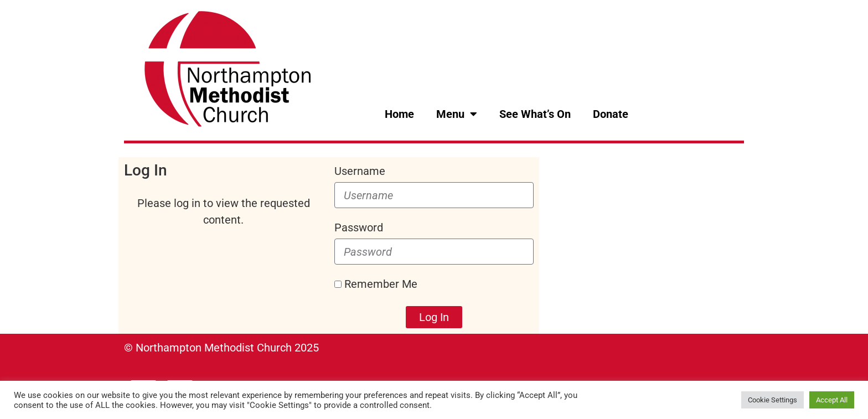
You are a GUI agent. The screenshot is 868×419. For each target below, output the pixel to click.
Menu (457, 114)
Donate (611, 114)
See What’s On (535, 114)
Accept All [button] (832, 400)
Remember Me (376, 284)
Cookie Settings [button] (773, 400)
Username (360, 171)
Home (399, 114)
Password (359, 227)
